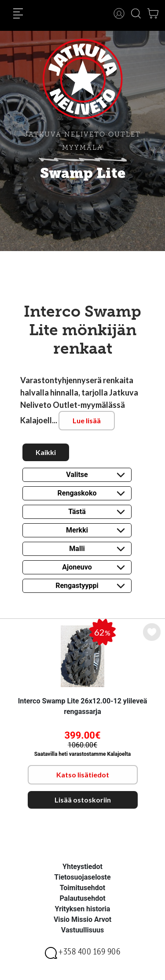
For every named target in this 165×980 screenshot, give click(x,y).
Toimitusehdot (83, 888)
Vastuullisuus (82, 930)
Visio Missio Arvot (82, 919)
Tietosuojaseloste (82, 877)
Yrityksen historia (83, 909)
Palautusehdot (82, 898)
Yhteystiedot (82, 867)
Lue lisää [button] (87, 420)
